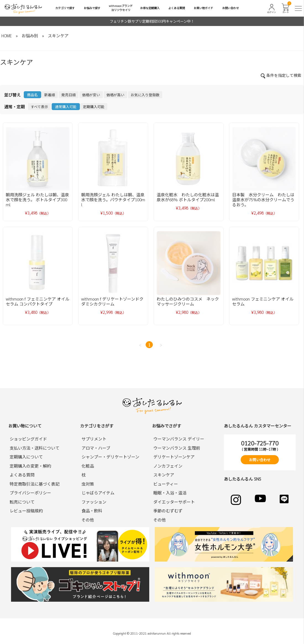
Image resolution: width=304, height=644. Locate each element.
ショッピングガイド (28, 439)
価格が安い (91, 95)
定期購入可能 (94, 107)
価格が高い (115, 95)
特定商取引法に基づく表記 (35, 484)
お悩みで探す (92, 8)
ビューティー (166, 484)
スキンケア (58, 36)
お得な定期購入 (150, 8)
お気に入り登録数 (145, 95)
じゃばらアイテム (98, 493)
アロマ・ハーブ (96, 448)
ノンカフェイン (168, 466)
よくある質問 (177, 8)
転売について (22, 502)
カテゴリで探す (65, 8)
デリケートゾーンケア (174, 457)
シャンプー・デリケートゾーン (110, 457)
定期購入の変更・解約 (30, 466)
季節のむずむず (168, 511)
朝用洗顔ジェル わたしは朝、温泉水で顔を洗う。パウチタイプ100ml (113, 200)
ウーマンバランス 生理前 (177, 448)
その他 (88, 520)
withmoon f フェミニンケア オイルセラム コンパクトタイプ (38, 301)
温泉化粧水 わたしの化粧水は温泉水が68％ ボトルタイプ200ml (188, 197)
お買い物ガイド (203, 8)
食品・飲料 (92, 511)
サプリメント (94, 439)
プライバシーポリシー (30, 493)
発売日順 (69, 95)
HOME (7, 36)
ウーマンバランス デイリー (179, 439)
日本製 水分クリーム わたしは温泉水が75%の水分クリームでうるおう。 (263, 200)
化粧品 (88, 466)
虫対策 (88, 484)
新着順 (50, 95)
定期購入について (26, 457)
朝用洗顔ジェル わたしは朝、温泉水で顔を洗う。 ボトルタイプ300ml (37, 200)
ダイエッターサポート (174, 502)
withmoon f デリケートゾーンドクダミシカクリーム (112, 301)
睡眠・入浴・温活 (170, 493)
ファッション (94, 502)
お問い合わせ (230, 8)
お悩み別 (30, 36)
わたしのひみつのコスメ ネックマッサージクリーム (188, 301)
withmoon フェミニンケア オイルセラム (263, 301)
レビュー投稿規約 (26, 511)
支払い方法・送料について (35, 448)
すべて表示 (39, 107)
